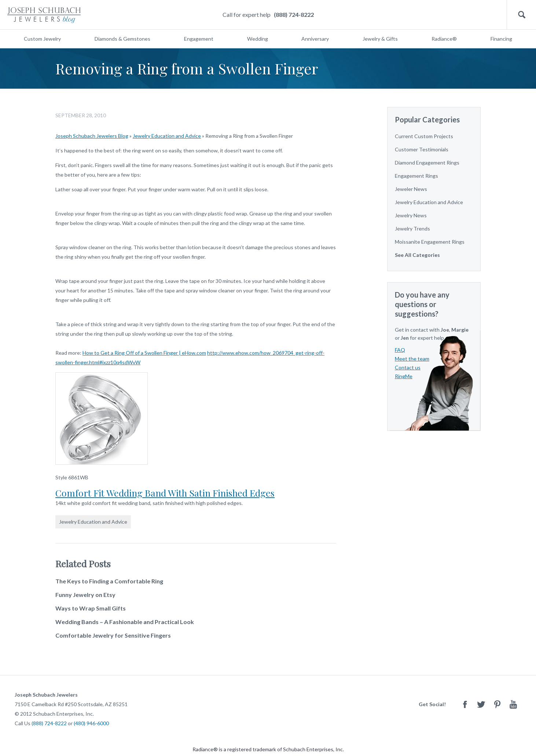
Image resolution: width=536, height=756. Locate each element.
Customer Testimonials (422, 149)
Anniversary (315, 39)
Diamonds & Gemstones (122, 39)
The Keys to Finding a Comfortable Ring (109, 581)
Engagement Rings (416, 176)
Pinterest (497, 704)
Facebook (465, 704)
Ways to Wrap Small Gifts (91, 608)
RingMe (404, 376)
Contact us (408, 367)
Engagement (199, 39)
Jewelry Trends (412, 228)
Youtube (513, 704)
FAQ (400, 350)
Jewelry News (411, 215)
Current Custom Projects (424, 136)
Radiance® (444, 39)
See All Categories (417, 255)
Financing (501, 39)
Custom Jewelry (42, 39)
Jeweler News (411, 189)
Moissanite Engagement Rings (430, 242)
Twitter (481, 704)
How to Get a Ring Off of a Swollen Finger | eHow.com (144, 353)
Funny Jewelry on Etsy (85, 595)
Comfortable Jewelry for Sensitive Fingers (113, 635)
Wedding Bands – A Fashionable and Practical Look (125, 622)
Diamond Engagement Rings (427, 163)
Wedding (258, 39)
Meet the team (412, 359)
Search (522, 15)
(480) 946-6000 (91, 723)
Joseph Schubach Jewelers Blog (92, 136)
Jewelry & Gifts (380, 39)
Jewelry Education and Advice (167, 136)
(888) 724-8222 (294, 14)
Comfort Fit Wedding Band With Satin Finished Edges (165, 493)
